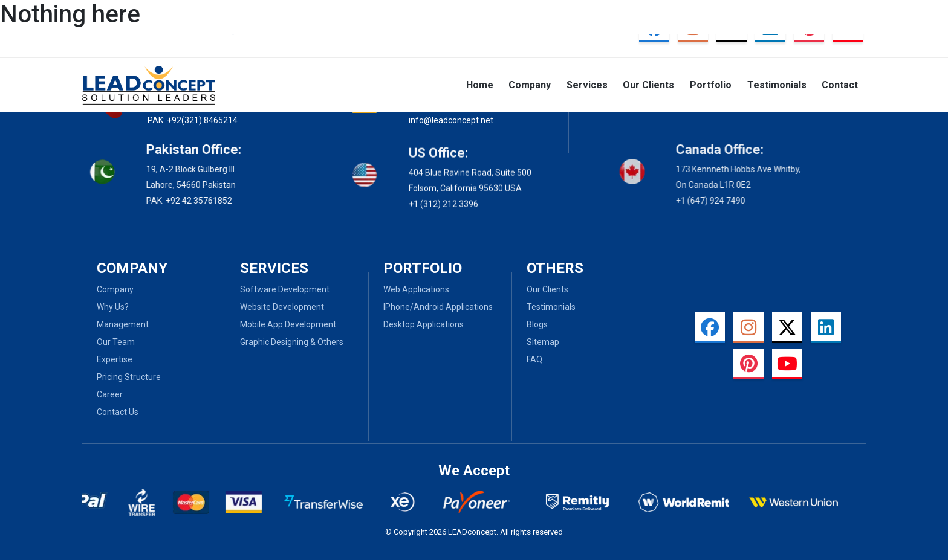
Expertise (115, 359)
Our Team (116, 342)
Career (110, 394)
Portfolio (711, 85)
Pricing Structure (129, 377)
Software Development (285, 289)
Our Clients (648, 85)
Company (530, 85)
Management (123, 324)
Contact (840, 85)
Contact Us (118, 412)
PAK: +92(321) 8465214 (193, 120)
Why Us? (113, 307)
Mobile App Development (288, 324)
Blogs (537, 324)
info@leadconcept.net (451, 120)
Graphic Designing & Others (292, 342)
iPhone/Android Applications (438, 307)
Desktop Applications (424, 324)
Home (480, 85)
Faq (534, 359)
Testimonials (777, 85)
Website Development (282, 307)
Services (587, 85)
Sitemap (543, 342)
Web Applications (416, 289)
